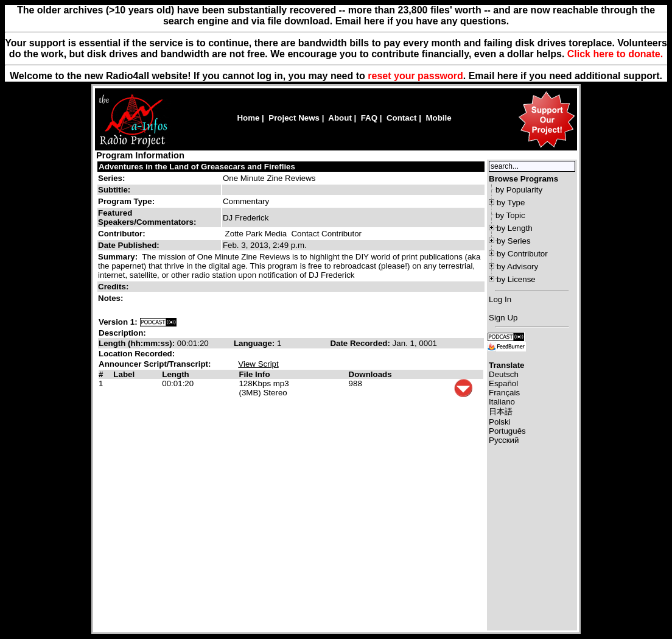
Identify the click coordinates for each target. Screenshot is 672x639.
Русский (504, 440)
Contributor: (122, 234)
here (508, 76)
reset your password (415, 76)
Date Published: (129, 245)
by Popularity (519, 190)
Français (504, 393)
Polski (500, 422)
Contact (402, 118)
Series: (111, 178)
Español (503, 383)
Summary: (119, 257)
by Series (514, 241)
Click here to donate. (615, 54)
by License (516, 279)
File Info (254, 374)
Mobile (438, 118)
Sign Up (503, 318)
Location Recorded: (137, 354)
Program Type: (126, 201)
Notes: (112, 298)
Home (248, 118)
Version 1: (118, 322)
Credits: (114, 287)
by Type (511, 203)
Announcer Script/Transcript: (155, 364)
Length (175, 374)
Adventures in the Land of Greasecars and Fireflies (197, 167)
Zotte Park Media (256, 234)
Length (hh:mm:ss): (138, 343)
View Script (258, 364)
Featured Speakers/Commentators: (147, 217)
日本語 (501, 411)
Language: (255, 343)
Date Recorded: (361, 343)
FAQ (369, 118)
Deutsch (504, 374)
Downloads (370, 374)
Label (124, 374)
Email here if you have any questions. (422, 21)
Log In (500, 299)
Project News (294, 118)
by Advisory (517, 267)
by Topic (510, 215)
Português (507, 431)
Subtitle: (114, 190)
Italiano (502, 402)
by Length (515, 228)
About (340, 118)
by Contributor (522, 254)
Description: (122, 333)
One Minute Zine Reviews (269, 178)
